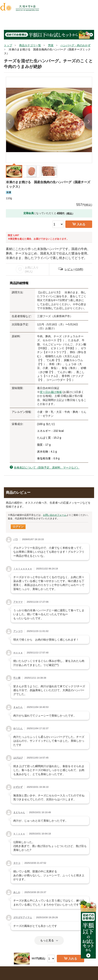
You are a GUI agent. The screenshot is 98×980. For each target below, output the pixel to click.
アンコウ (18, 631)
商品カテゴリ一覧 (30, 45)
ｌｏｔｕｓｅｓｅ (23, 569)
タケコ (17, 863)
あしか (17, 892)
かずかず (18, 787)
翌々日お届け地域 (51, 392)
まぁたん (18, 707)
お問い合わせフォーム (55, 515)
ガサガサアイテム (23, 918)
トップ (8, 45)
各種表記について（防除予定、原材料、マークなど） (47, 468)
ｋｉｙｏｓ (19, 834)
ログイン (18, 527)
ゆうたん (18, 728)
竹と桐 (17, 678)
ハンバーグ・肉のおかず (76, 45)
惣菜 (51, 45)
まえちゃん (19, 812)
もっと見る (49, 940)
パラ (16, 539)
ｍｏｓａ (18, 653)
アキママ (18, 602)
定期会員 (29, 213)
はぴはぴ (18, 758)
